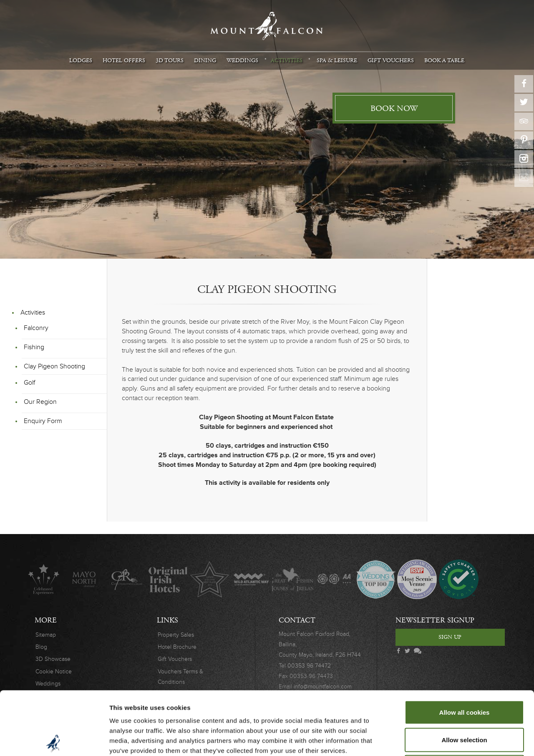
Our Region (40, 402)
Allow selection (464, 674)
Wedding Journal (376, 579)
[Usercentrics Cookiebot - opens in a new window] (54, 740)
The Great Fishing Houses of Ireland (293, 579)
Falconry (36, 328)
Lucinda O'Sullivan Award (210, 579)
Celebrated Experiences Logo (44, 579)
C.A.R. (127, 579)
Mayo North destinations (85, 579)
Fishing (34, 347)
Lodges (81, 60)
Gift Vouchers (391, 60)
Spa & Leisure (337, 60)
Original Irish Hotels (168, 579)
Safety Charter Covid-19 (458, 579)
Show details (438, 740)
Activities (287, 60)
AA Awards (334, 579)
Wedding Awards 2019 (417, 579)
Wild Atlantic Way (251, 579)
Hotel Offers (124, 60)
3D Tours (170, 60)
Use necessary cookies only (464, 701)
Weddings (242, 60)
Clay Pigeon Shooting (54, 366)
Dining (205, 60)
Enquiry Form (43, 421)
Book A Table (444, 60)
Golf (29, 383)
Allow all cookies (465, 646)
